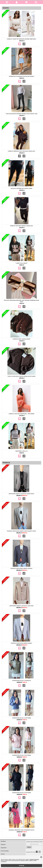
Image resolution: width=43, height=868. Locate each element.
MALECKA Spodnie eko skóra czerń (21, 189)
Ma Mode (3, 841)
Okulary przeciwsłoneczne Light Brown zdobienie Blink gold (21, 301)
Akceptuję (21, 866)
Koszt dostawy (5, 851)
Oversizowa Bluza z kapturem (21, 755)
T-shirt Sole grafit (22, 263)
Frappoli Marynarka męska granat (21, 569)
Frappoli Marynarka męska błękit (22, 643)
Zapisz (29, 847)
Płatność (3, 845)
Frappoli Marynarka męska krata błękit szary (21, 531)
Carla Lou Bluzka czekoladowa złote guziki (21, 376)
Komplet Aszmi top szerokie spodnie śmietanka (21, 39)
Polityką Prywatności (34, 859)
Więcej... (24, 44)
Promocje (6, 463)
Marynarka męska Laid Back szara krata (21, 494)
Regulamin (4, 848)
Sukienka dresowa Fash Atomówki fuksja (21, 830)
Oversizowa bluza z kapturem (21, 718)
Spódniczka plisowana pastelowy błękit (21, 76)
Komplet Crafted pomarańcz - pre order (22, 414)
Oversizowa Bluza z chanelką (21, 681)
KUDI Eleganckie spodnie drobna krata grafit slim (21, 114)
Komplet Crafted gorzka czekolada (22, 226)
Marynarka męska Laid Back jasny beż (21, 606)
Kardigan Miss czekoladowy (21, 339)
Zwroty (3, 854)
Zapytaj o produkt (20, 156)
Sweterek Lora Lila (22, 451)
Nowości (6, 8)
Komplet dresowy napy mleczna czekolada (21, 151)
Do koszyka (20, 44)
